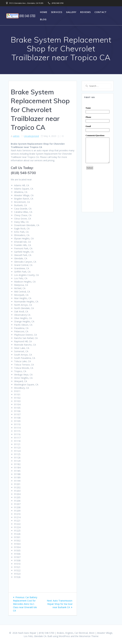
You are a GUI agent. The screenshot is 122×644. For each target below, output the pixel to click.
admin (16, 136)
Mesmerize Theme (89, 636)
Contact (101, 12)
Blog (43, 19)
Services (57, 12)
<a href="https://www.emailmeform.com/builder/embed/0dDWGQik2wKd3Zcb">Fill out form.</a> (98, 155)
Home (44, 12)
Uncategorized (31, 136)
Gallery (71, 12)
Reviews (85, 12)
